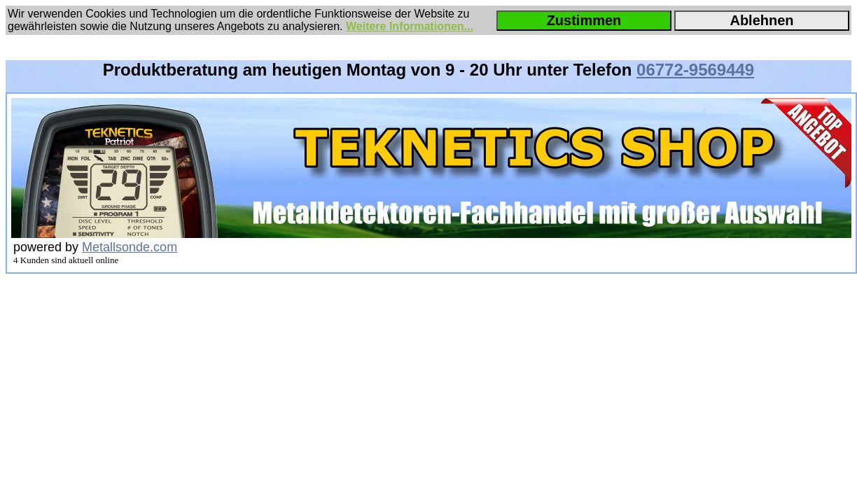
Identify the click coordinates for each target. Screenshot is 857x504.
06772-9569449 (695, 70)
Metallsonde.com (130, 247)
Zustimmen (584, 20)
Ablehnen (761, 20)
